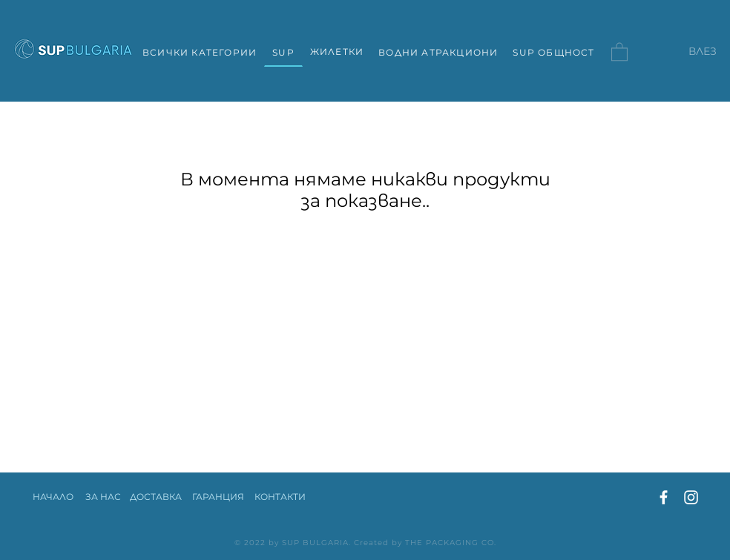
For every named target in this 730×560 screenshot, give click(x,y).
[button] (619, 51)
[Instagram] (691, 497)
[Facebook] (664, 497)
